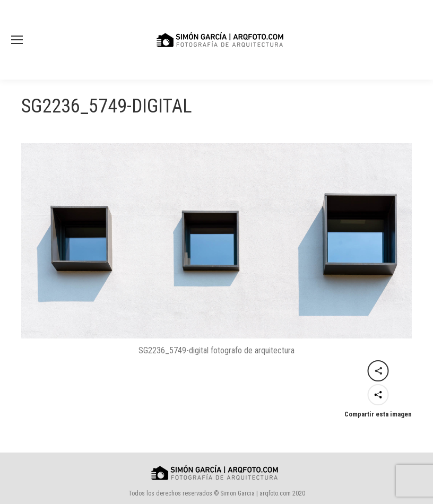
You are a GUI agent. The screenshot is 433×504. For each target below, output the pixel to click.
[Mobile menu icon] (17, 40)
